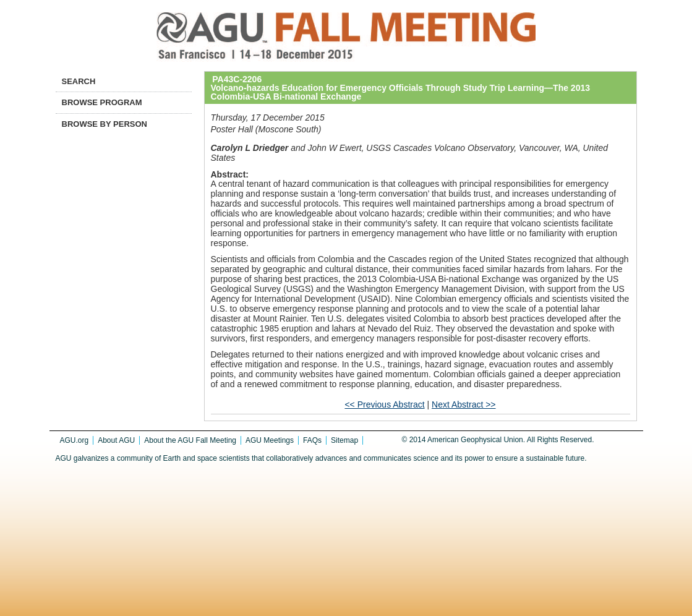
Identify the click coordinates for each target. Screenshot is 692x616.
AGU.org (75, 440)
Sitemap (344, 440)
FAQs (312, 440)
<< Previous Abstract (384, 404)
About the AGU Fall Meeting (190, 440)
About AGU (116, 440)
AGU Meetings (270, 440)
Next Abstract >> (464, 404)
